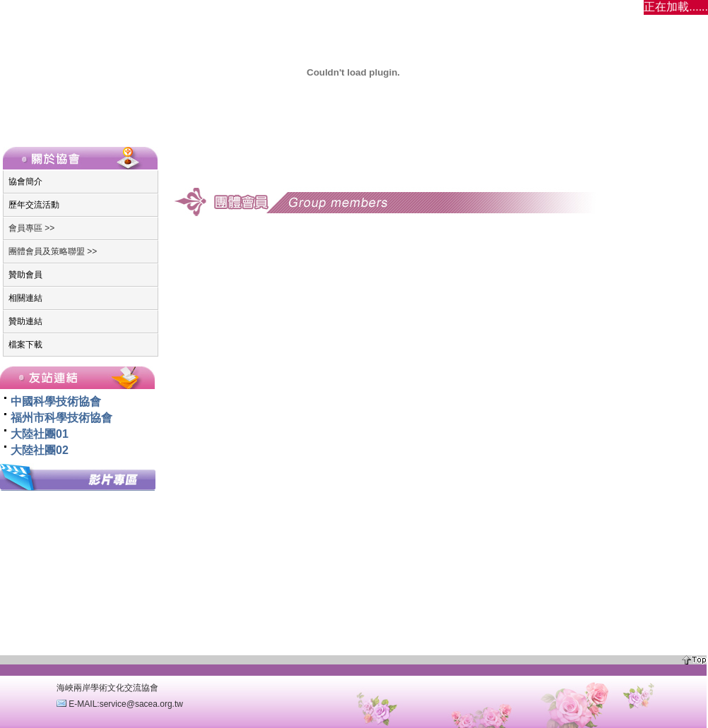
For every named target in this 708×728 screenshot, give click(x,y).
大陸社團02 (40, 450)
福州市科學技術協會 (61, 418)
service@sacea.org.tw (141, 704)
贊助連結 (25, 321)
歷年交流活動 (34, 205)
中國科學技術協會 (56, 401)
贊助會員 (25, 275)
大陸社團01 (40, 434)
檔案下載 (25, 345)
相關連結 (25, 298)
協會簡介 (25, 181)
